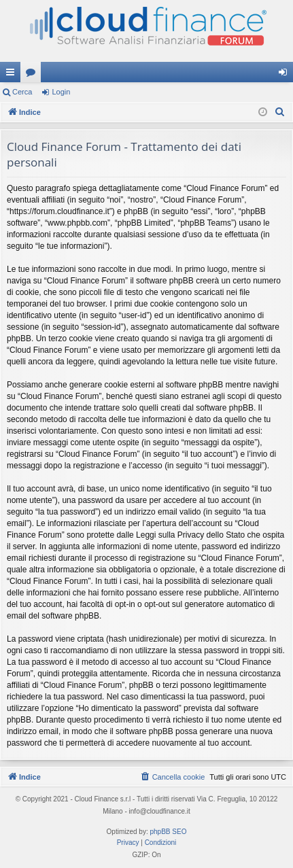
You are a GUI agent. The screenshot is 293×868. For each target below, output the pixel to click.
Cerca (22, 92)
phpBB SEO (169, 832)
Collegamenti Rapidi (13, 75)
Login (61, 92)
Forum (33, 75)
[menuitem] (280, 112)
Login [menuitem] (286, 75)
